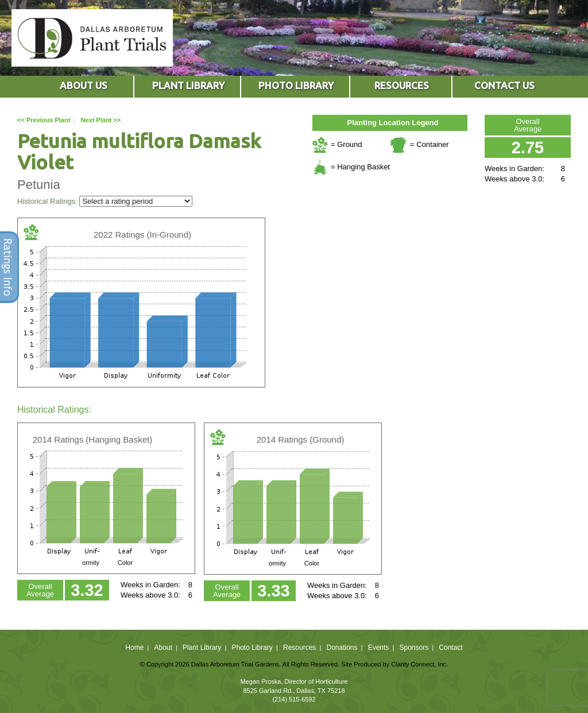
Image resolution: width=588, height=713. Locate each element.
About (163, 648)
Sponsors (414, 648)
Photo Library (252, 648)
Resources (299, 648)
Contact (450, 648)
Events (379, 648)
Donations (342, 648)
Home (134, 648)
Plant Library (202, 648)
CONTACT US (504, 85)
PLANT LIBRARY (188, 85)
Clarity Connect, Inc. (419, 664)
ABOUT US (84, 85)
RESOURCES (402, 85)
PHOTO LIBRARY (296, 85)
